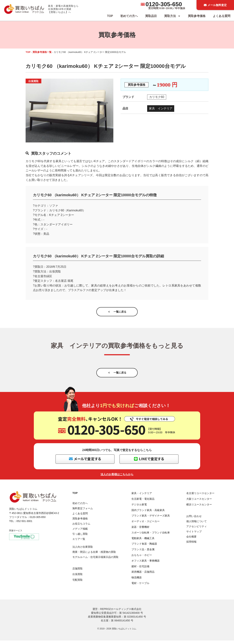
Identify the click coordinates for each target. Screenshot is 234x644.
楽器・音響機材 (140, 530)
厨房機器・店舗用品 (143, 575)
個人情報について (197, 525)
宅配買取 (78, 583)
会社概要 (191, 540)
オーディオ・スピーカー (146, 525)
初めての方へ (129, 16)
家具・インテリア (142, 497)
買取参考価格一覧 (42, 52)
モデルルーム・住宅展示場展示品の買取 (95, 560)
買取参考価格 (197, 16)
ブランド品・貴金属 (143, 553)
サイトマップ (194, 535)
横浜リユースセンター (199, 508)
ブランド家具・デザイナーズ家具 (151, 519)
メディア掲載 (80, 532)
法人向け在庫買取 (83, 550)
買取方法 (172, 16)
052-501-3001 (24, 525)
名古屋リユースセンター (200, 497)
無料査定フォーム (83, 512)
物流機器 (137, 581)
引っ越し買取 (80, 537)
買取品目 (151, 16)
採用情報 (191, 545)
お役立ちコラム (81, 527)
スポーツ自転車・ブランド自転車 (151, 536)
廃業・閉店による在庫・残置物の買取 (94, 555)
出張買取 (78, 578)
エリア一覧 (79, 543)
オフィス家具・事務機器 (146, 564)
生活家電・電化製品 (143, 502)
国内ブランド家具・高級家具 (148, 514)
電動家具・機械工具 (143, 542)
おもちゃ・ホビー (142, 558)
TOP (110, 16)
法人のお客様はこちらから (117, 478)
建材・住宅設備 (140, 570)
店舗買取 (78, 572)
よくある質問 (222, 16)
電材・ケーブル (140, 587)
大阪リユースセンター (199, 502)
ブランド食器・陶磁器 (144, 547)
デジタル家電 (139, 508)
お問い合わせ (194, 520)
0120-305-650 (164, 4)
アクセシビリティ (197, 530)
